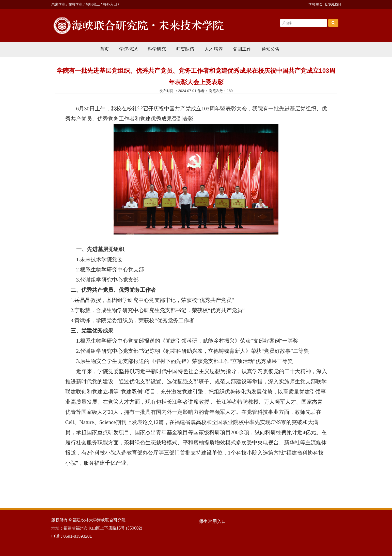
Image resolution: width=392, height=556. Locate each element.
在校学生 (75, 4)
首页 (104, 49)
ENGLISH (333, 4)
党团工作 (242, 49)
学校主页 (316, 4)
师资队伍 (185, 49)
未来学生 (58, 4)
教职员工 (93, 4)
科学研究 (157, 49)
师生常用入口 (212, 521)
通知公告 (271, 49)
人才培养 (214, 49)
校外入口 (110, 4)
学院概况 (128, 49)
